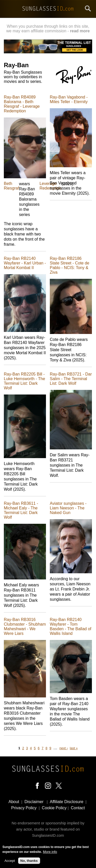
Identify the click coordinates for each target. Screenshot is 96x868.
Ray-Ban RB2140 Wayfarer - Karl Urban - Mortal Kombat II (25, 263)
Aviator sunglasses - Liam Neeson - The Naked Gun (68, 508)
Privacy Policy (24, 808)
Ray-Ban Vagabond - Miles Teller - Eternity (69, 99)
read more (80, 31)
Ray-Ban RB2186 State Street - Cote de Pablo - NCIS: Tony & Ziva (70, 265)
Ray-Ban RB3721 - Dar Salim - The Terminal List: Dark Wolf (71, 379)
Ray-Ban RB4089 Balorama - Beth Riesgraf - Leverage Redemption (22, 104)
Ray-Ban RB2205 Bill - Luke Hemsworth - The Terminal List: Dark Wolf (25, 381)
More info (50, 852)
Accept (10, 861)
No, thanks (29, 861)
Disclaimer (34, 802)
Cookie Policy (54, 808)
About (14, 802)
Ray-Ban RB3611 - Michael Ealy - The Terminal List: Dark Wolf (21, 510)
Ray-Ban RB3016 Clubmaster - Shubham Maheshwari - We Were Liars (25, 627)
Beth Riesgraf (11, 186)
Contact (78, 808)
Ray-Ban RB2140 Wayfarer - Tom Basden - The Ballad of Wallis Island (70, 627)
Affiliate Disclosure (67, 802)
